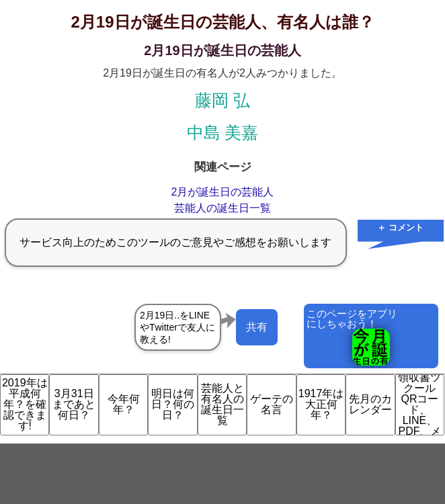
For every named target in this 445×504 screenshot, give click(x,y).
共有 (257, 327)
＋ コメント (400, 227)
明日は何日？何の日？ (173, 404)
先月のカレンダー (370, 404)
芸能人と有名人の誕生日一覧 (222, 404)
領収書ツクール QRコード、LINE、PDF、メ (419, 405)
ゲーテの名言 (272, 404)
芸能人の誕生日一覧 (222, 208)
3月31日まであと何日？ (74, 404)
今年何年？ (124, 404)
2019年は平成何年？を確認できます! (25, 404)
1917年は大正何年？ (321, 404)
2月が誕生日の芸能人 (223, 192)
